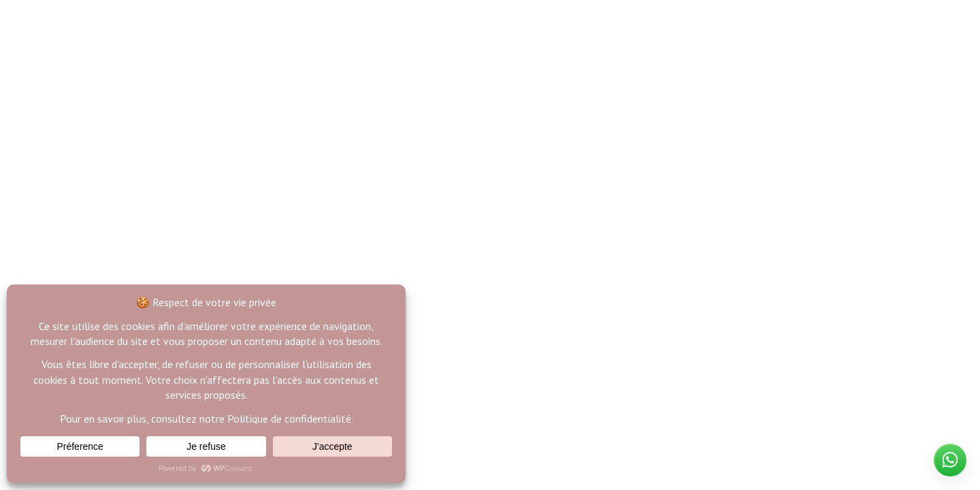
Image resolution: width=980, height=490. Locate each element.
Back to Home (490, 299)
